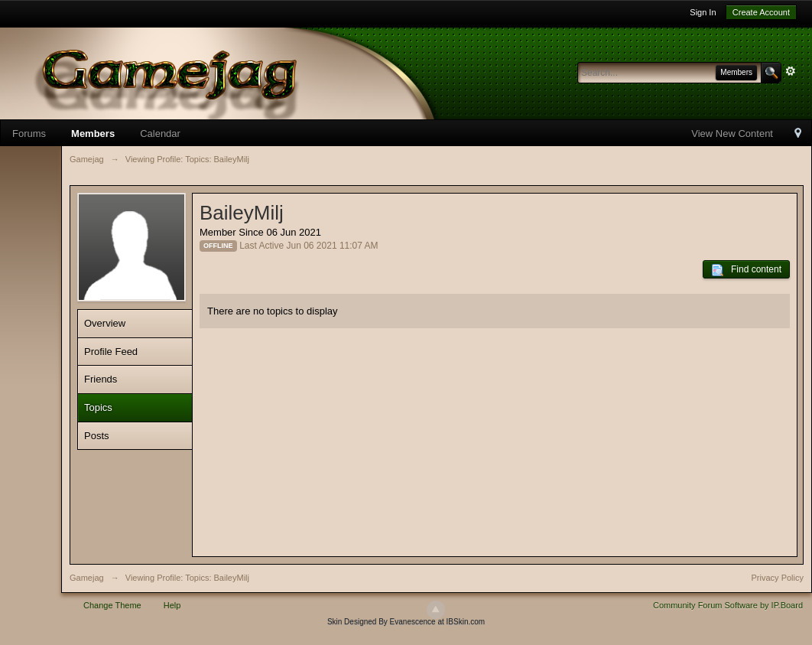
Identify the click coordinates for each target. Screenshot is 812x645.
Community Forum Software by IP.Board (728, 605)
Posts (97, 436)
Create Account (761, 12)
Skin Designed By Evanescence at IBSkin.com (406, 622)
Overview (105, 323)
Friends (101, 379)
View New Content (732, 134)
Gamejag (87, 578)
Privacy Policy (778, 578)
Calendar (160, 134)
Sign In (703, 12)
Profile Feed (111, 352)
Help (172, 605)
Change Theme (112, 605)
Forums (29, 134)
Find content (746, 270)
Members (93, 134)
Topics (98, 407)
